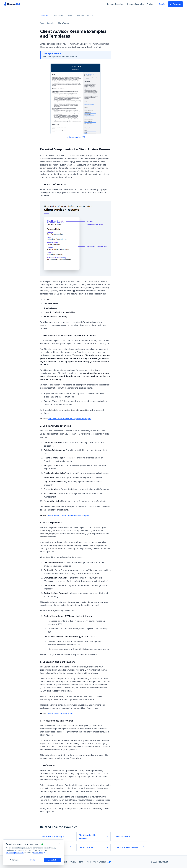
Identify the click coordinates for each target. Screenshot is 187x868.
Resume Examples (136, 4)
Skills (70, 15)
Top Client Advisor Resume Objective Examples (69, 419)
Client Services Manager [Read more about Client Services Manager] (57, 837)
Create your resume (52, 53)
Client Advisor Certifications (61, 713)
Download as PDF (75, 137)
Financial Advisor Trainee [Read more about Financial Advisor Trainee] (130, 847)
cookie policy (39, 853)
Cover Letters (58, 15)
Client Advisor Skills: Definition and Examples (69, 515)
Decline (33, 860)
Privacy (73, 862)
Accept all (52, 860)
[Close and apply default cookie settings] (60, 844)
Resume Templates (116, 4)
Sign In (162, 4)
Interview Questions (85, 15)
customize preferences (15, 853)
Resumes (44, 15)
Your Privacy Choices (99, 862)
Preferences (14, 860)
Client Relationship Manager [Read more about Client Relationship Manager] (93, 837)
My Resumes (175, 4)
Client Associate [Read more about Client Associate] (130, 837)
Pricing (150, 4)
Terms (82, 862)
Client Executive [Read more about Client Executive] (93, 847)
